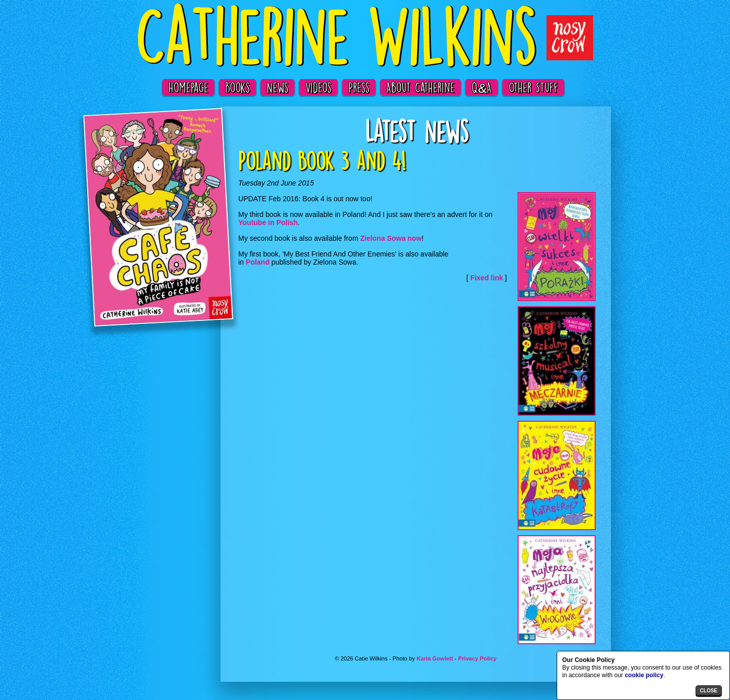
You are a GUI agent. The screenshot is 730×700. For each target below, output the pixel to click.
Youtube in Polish (268, 223)
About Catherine (421, 87)
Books (238, 87)
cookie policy (644, 675)
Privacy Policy (478, 658)
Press (359, 87)
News (278, 87)
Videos (318, 87)
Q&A (482, 87)
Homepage (188, 87)
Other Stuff (533, 87)
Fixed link (487, 278)
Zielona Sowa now (391, 238)
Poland (258, 262)
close (709, 691)
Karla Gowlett (435, 658)
